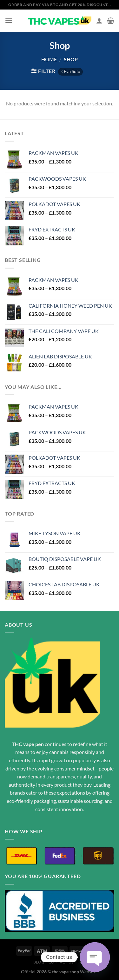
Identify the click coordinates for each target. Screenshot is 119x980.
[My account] (99, 21)
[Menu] (9, 20)
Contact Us (61, 962)
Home (49, 59)
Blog (39, 962)
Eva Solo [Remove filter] (72, 71)
